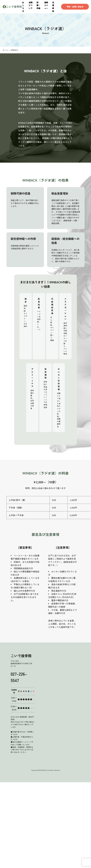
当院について (31, 5)
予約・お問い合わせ (75, 7)
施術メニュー (46, 5)
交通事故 (53, 7)
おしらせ (23, 7)
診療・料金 (38, 5)
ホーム (5, 50)
